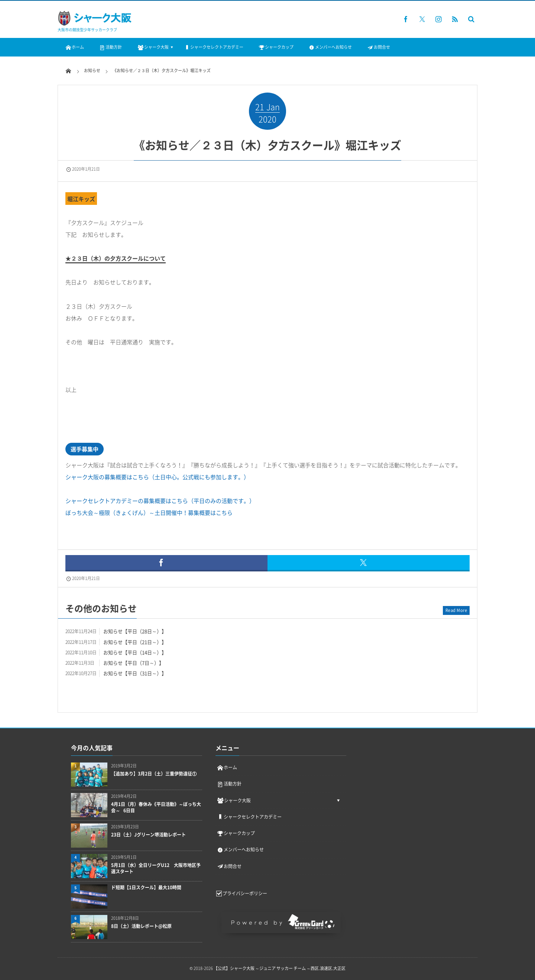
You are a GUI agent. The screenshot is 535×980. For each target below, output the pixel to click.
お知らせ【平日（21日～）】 (135, 642)
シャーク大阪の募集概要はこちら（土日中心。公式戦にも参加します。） (157, 477)
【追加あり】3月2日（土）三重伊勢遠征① (154, 774)
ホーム (74, 47)
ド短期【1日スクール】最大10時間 (146, 888)
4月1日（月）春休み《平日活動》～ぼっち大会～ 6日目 (156, 807)
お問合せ (378, 47)
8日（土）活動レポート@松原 (141, 926)
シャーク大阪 (153, 47)
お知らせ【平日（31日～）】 (135, 673)
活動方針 (110, 47)
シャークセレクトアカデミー (213, 47)
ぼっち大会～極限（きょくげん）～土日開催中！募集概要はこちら (149, 513)
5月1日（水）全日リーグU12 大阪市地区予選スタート (156, 868)
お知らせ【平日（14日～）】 (135, 652)
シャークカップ (276, 47)
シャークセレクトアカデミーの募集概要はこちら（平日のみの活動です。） (160, 501)
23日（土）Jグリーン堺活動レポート (148, 835)
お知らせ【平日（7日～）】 (134, 663)
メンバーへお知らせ (330, 47)
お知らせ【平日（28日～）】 (135, 631)
